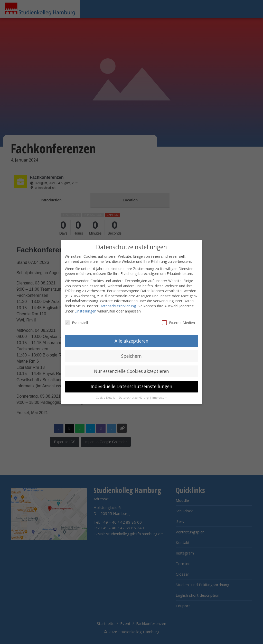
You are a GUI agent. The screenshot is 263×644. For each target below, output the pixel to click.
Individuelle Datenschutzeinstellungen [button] (131, 386)
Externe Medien (178, 322)
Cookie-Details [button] (106, 397)
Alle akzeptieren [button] (131, 340)
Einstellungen (85, 310)
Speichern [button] (131, 355)
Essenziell (76, 322)
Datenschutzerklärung (118, 305)
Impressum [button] (160, 397)
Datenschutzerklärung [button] (134, 397)
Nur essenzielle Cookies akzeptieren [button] (131, 371)
